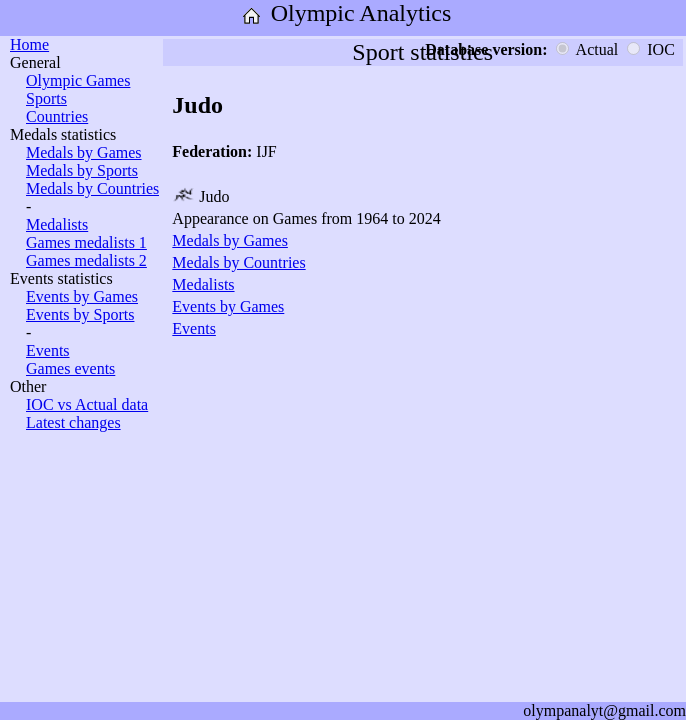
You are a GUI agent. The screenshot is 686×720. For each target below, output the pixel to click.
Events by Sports (80, 314)
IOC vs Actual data (87, 404)
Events (48, 350)
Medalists (57, 224)
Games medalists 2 (86, 260)
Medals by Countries (92, 188)
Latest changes (73, 422)
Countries (57, 116)
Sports (46, 98)
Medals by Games (84, 152)
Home (29, 44)
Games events (70, 368)
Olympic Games (78, 80)
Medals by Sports (82, 170)
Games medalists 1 (86, 242)
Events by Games (82, 296)
